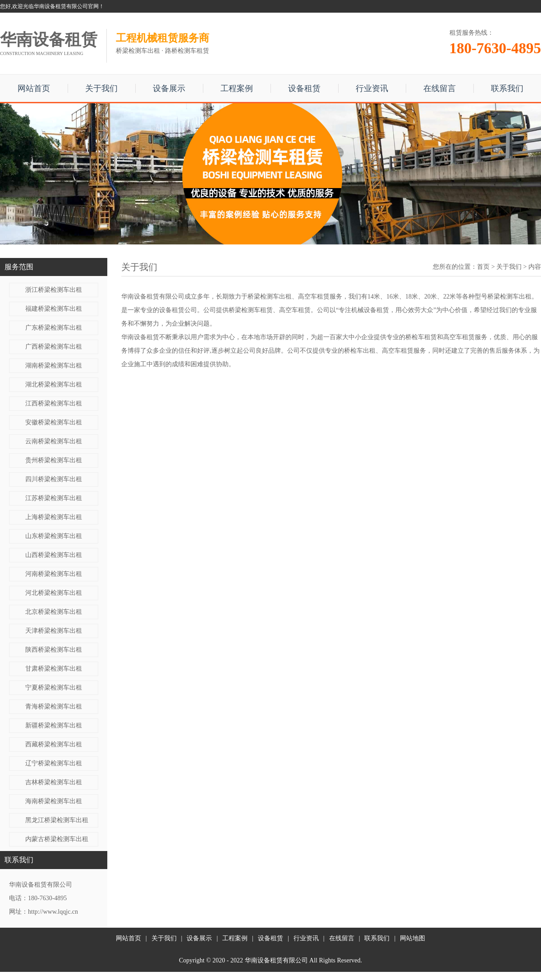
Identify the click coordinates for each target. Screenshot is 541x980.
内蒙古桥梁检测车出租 (57, 839)
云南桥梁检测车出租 (54, 441)
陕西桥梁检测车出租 (54, 650)
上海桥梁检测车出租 (54, 517)
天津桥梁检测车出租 (54, 631)
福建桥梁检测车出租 (54, 309)
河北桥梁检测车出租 (54, 593)
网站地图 (413, 938)
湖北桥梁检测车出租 (54, 384)
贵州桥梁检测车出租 (54, 460)
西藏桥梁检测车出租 (54, 744)
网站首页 (34, 88)
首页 (483, 267)
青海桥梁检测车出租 (54, 706)
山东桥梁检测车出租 (54, 536)
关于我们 (101, 88)
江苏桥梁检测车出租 (54, 498)
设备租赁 (304, 88)
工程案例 (237, 88)
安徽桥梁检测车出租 (54, 422)
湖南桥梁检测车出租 (54, 366)
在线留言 (440, 88)
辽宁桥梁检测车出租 (54, 763)
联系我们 (507, 88)
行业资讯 (372, 88)
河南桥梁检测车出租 (54, 574)
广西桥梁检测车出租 (54, 347)
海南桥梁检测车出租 (54, 801)
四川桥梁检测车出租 (54, 479)
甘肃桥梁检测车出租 (54, 669)
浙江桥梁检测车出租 (54, 290)
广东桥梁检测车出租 (54, 328)
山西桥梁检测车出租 (54, 555)
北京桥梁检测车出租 (54, 612)
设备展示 (169, 88)
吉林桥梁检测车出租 (54, 782)
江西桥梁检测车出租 (54, 403)
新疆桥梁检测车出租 (54, 725)
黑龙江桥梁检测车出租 (57, 820)
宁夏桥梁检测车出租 (54, 688)
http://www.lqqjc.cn (53, 912)
